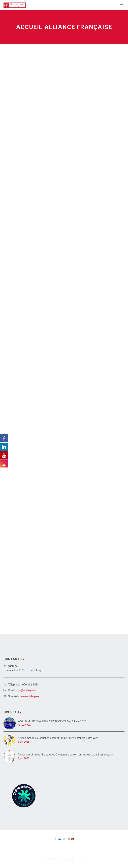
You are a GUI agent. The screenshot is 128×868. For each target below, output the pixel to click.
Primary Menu (121, 5)
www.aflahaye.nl (30, 696)
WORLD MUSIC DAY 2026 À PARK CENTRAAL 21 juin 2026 (52, 721)
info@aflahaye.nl (26, 690)
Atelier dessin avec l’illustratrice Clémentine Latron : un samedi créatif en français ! (66, 755)
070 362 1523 (30, 685)
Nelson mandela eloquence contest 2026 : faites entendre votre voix (58, 738)
